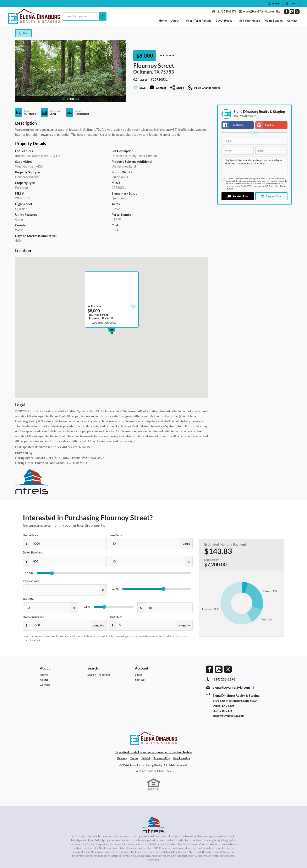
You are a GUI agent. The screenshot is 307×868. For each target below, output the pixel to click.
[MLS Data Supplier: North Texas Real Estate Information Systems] (154, 825)
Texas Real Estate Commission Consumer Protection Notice (154, 752)
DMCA (146, 758)
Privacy (229, 189)
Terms (283, 186)
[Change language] (278, 11)
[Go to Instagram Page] (292, 12)
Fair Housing (182, 758)
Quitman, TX (146, 72)
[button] (103, 16)
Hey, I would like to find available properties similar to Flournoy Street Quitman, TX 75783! (254, 166)
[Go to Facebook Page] (286, 12)
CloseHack (164, 771)
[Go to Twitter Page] (297, 12)
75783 (167, 72)
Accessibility (162, 758)
